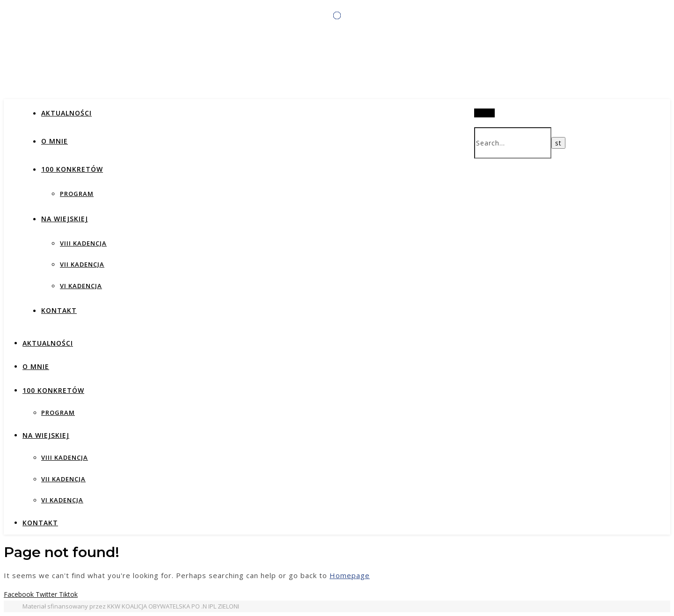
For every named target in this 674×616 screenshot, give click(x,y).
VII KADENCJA (82, 264)
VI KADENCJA (81, 286)
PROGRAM (77, 194)
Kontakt (59, 310)
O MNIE (55, 141)
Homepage (350, 575)
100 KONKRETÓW (72, 169)
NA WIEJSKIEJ (65, 219)
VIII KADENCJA (83, 243)
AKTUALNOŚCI (66, 113)
